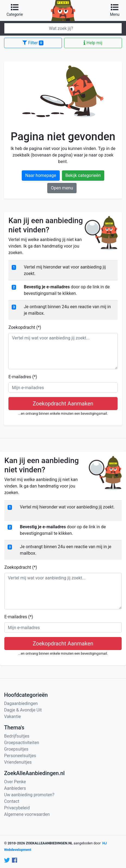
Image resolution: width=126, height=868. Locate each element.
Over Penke (15, 782)
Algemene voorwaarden (27, 814)
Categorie (15, 10)
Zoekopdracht (25, 327)
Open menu (62, 188)
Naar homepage (41, 175)
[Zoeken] (63, 28)
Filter (33, 43)
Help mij (93, 43)
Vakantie (12, 716)
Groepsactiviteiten (22, 743)
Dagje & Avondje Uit (23, 710)
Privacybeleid (17, 808)
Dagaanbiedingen (21, 703)
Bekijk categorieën (83, 175)
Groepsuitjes (16, 749)
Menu (115, 10)
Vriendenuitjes (18, 762)
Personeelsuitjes (20, 756)
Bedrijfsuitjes (17, 736)
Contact (12, 801)
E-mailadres (23, 377)
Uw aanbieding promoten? (29, 795)
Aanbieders (15, 788)
